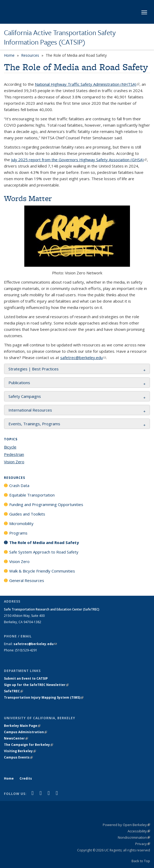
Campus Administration (25, 732)
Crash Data (19, 485)
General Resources (27, 580)
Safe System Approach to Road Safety (44, 552)
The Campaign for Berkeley (29, 745)
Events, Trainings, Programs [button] (34, 424)
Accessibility (139, 831)
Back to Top (141, 861)
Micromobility (21, 523)
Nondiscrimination (134, 837)
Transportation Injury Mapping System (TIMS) (44, 697)
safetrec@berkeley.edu (83, 357)
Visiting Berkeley (20, 751)
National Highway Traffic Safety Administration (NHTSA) (87, 84)
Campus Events (18, 757)
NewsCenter (16, 738)
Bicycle (10, 447)
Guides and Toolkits (27, 514)
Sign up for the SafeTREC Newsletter (36, 685)
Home (9, 55)
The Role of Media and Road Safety (44, 542)
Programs (18, 533)
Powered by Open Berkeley (126, 825)
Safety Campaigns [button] (25, 396)
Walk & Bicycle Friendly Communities (42, 571)
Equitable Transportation (32, 495)
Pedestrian (14, 454)
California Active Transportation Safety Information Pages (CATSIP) (60, 37)
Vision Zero (14, 462)
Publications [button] (19, 383)
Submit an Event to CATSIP (26, 678)
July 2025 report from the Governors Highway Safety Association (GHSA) (79, 160)
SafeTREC (13, 691)
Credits (26, 778)
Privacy (143, 844)
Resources (30, 55)
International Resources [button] (30, 410)
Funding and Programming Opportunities (46, 504)
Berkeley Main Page (22, 726)
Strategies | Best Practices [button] (34, 369)
